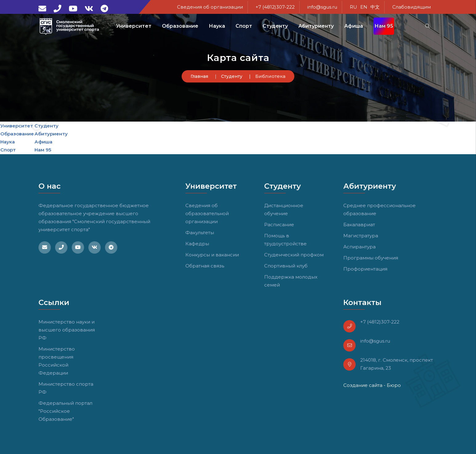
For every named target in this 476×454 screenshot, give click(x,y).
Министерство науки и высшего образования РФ (67, 330)
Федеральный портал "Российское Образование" (65, 411)
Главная (199, 76)
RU (353, 7)
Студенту (232, 76)
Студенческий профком (294, 255)
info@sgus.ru (322, 7)
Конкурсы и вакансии (212, 255)
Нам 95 (384, 26)
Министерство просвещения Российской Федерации (57, 361)
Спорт (8, 150)
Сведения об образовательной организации (207, 213)
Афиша (354, 26)
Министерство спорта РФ (66, 388)
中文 (375, 7)
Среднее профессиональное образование (379, 209)
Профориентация (365, 269)
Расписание (279, 225)
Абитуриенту (51, 134)
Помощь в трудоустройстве (285, 240)
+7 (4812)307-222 (275, 7)
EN (364, 7)
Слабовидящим (411, 7)
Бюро (394, 385)
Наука (8, 142)
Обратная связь (205, 266)
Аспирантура (359, 247)
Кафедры (197, 244)
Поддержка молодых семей (291, 281)
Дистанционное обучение (284, 209)
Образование (17, 134)
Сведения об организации (210, 7)
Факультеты (200, 233)
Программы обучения (371, 258)
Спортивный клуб (286, 266)
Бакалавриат (359, 225)
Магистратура (361, 236)
